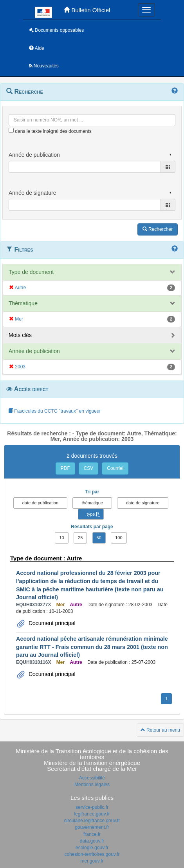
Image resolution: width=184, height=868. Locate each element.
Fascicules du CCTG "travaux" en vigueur (55, 411)
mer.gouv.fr (92, 861)
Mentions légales (92, 785)
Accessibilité (92, 778)
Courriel (115, 468)
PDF (65, 468)
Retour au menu (160, 730)
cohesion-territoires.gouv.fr (92, 854)
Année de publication (34, 351)
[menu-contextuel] (11, 130)
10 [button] (61, 538)
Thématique (23, 303)
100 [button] (119, 538)
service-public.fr (92, 807)
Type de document (31, 272)
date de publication (40, 503)
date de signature (143, 503)
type (91, 514)
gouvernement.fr (92, 827)
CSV (89, 468)
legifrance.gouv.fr (92, 814)
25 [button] (80, 538)
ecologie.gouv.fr (92, 848)
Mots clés (20, 335)
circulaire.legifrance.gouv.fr (92, 821)
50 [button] (99, 538)
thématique (92, 503)
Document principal (51, 623)
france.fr (92, 834)
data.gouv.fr (92, 841)
